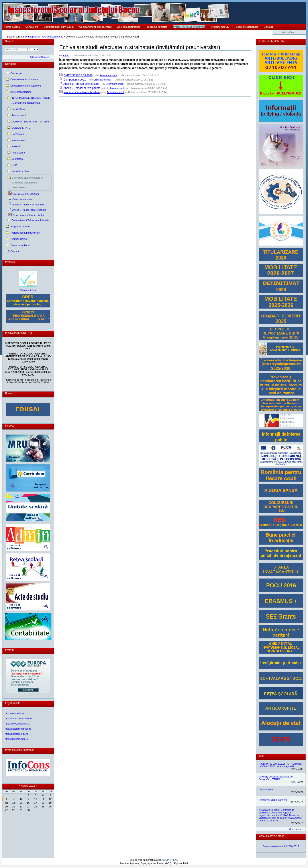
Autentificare (289, 32)
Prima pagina (12, 27)
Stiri (261, 756)
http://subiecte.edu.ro (16, 739)
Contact (268, 27)
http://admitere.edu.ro (17, 734)
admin (66, 55)
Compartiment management (95, 27)
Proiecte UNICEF (221, 27)
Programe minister (156, 27)
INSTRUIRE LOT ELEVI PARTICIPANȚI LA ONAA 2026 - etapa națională (280, 765)
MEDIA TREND (170, 860)
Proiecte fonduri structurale (189, 27)
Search (9, 41)
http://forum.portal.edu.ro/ (19, 718)
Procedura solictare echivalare (82, 92)
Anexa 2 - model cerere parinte (82, 88)
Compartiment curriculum (59, 27)
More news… (296, 829)
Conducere (32, 27)
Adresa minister (28, 290)
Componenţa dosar (75, 80)
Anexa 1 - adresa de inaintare (81, 84)
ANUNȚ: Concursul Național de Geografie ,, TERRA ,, (276, 778)
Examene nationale (247, 27)
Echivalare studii (108, 75)
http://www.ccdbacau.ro (18, 724)
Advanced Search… (41, 57)
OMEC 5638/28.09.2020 (78, 75)
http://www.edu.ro (14, 713)
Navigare (10, 64)
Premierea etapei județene (273, 800)
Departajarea (266, 789)
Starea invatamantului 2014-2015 (281, 846)
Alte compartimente (129, 27)
